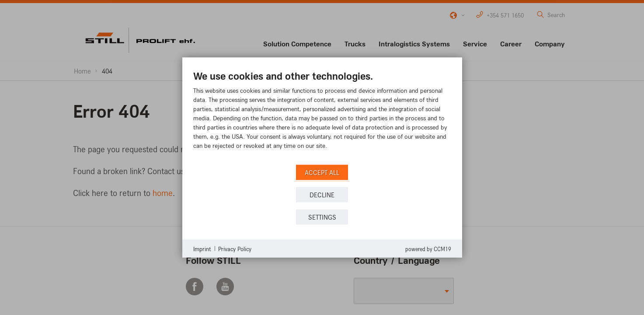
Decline (322, 194)
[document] (322, 116)
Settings (322, 217)
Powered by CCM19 (428, 249)
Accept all (322, 172)
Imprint (202, 248)
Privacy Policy (235, 248)
